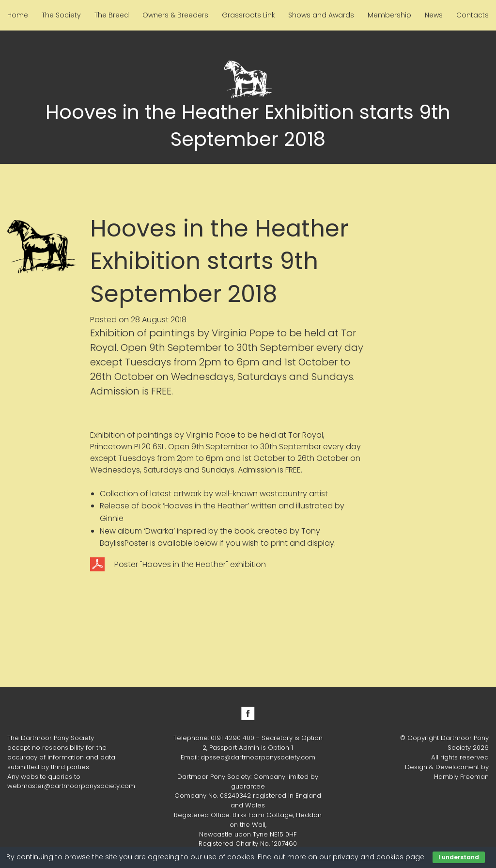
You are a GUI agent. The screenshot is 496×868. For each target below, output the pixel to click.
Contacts (473, 15)
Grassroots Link (248, 15)
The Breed (112, 15)
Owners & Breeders (175, 15)
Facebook (248, 713)
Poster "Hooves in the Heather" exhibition (190, 564)
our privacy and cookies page (372, 857)
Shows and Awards (321, 15)
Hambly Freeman (461, 777)
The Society (61, 15)
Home (18, 15)
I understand (459, 857)
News (434, 15)
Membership (389, 15)
